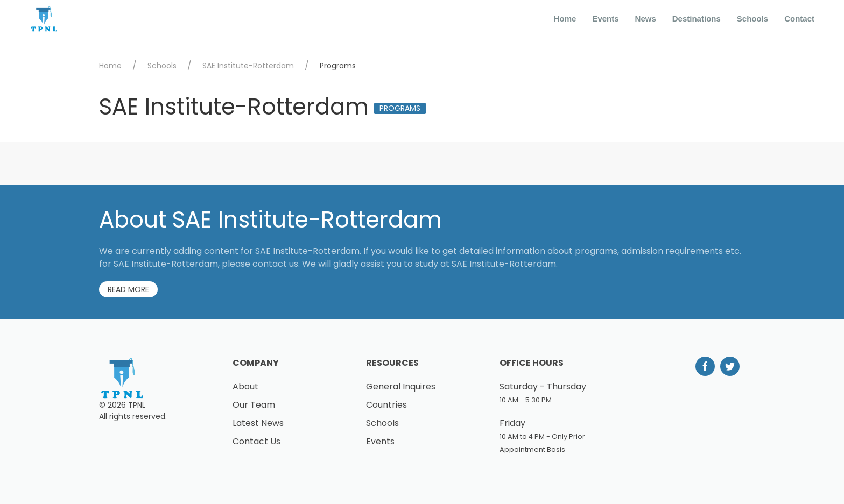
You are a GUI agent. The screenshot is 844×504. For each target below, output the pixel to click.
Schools (752, 19)
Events (605, 19)
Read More (128, 289)
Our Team (254, 405)
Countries (386, 405)
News (646, 19)
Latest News (258, 423)
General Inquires (401, 386)
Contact (799, 19)
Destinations (697, 19)
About (245, 386)
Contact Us (256, 441)
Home (565, 19)
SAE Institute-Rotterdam (248, 66)
